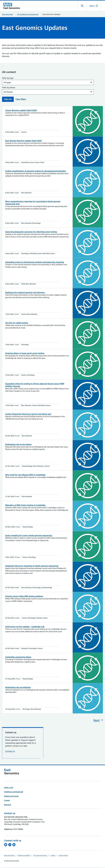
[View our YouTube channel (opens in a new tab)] (6, 845)
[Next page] (78, 721)
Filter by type (8, 78)
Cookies (53, 856)
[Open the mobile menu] (94, 6)
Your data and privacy (40, 856)
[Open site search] (82, 6)
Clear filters (21, 100)
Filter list (8, 100)
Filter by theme (9, 88)
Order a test (9, 788)
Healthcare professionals (14, 792)
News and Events (10, 856)
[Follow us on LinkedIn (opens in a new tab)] (10, 845)
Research (8, 805)
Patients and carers (11, 796)
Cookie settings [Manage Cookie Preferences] (63, 856)
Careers (7, 801)
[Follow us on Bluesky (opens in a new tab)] (14, 845)
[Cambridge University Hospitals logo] (12, 6)
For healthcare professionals (28, 15)
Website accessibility (24, 856)
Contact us (10, 752)
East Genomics (8, 15)
